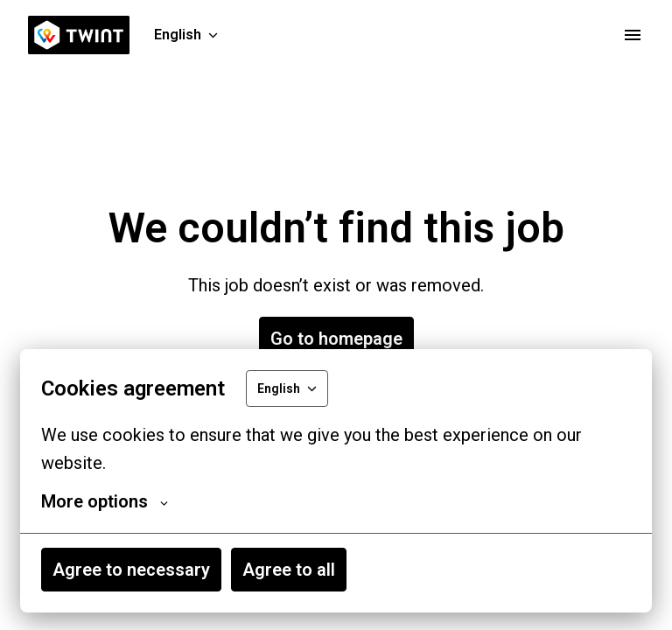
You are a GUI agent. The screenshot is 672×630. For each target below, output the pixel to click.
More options (105, 501)
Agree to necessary (131, 570)
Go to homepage (336, 339)
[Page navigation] (633, 35)
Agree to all (289, 570)
